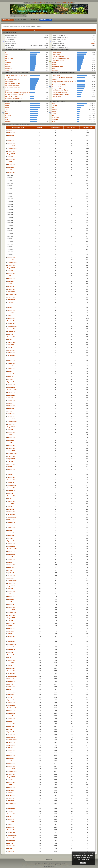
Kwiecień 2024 (11, 279)
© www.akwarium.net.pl (49, 867)
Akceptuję (83, 863)
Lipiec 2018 (10, 461)
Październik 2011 (11, 676)
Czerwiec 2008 (11, 782)
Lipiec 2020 (10, 398)
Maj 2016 (9, 530)
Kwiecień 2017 (11, 501)
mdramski (8, 66)
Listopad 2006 (10, 833)
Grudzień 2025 (11, 143)
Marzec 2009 (10, 758)
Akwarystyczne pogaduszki (59, 56)
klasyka (7, 108)
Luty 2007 (9, 825)
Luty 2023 (9, 316)
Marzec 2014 (10, 599)
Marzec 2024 (10, 281)
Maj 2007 (9, 817)
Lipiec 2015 (10, 557)
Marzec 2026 (10, 135)
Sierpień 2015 (10, 554)
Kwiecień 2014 (11, 597)
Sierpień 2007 (10, 809)
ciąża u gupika (9, 81)
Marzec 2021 (10, 377)
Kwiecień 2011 (11, 692)
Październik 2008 (11, 772)
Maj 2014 (9, 594)
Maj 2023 (9, 308)
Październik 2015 (11, 549)
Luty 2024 (9, 284)
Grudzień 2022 (11, 321)
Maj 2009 (9, 753)
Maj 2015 (9, 562)
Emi (6, 52)
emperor (54, 121)
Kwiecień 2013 (11, 628)
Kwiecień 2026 (11, 133)
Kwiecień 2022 (11, 342)
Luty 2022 (9, 347)
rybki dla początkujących (12, 97)
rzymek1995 (9, 121)
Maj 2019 (9, 435)
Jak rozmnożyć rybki (58, 66)
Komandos (8, 116)
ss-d (7, 119)
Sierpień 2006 (10, 841)
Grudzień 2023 (11, 289)
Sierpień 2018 (10, 459)
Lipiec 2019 (10, 430)
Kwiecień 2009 (11, 756)
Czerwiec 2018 (11, 464)
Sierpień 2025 (10, 154)
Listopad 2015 (10, 546)
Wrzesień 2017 (11, 488)
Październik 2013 (11, 613)
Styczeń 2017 (10, 509)
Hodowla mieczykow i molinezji (13, 98)
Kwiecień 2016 (11, 533)
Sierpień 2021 (10, 363)
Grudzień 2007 (11, 798)
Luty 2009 (9, 761)
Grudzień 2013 (11, 607)
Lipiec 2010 (10, 716)
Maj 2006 (9, 848)
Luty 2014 (9, 602)
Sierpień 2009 (10, 745)
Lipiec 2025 (10, 157)
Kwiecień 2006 (11, 851)
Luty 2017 (9, 507)
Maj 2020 (9, 403)
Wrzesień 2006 (11, 838)
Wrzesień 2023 (11, 297)
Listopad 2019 (10, 419)
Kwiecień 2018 (11, 469)
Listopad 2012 (10, 642)
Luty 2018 (9, 475)
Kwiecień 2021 (11, 374)
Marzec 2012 (10, 663)
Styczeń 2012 (10, 668)
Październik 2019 (11, 422)
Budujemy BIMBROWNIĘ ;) (13, 83)
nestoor (7, 106)
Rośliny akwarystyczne (58, 60)
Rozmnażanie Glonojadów (12, 85)
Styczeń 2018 (10, 477)
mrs (6, 56)
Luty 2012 (9, 666)
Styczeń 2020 (10, 414)
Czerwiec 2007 (11, 814)
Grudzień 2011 (11, 671)
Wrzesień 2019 (11, 424)
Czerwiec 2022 (11, 337)
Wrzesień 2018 (11, 456)
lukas (7, 64)
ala (6, 60)
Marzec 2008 (10, 790)
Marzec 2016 (10, 536)
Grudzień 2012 (11, 639)
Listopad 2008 (10, 769)
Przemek (8, 104)
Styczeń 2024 (10, 286)
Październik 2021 (11, 358)
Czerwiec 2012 (11, 655)
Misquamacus (9, 58)
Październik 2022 (11, 326)
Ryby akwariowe (56, 52)
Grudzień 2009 (11, 734)
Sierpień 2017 (10, 491)
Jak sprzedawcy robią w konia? (60, 95)
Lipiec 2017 (10, 493)
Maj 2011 (9, 689)
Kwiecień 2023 (11, 310)
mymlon (7, 114)
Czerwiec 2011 (11, 687)
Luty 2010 (9, 729)
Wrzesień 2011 (11, 679)
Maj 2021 (9, 371)
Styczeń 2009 (10, 764)
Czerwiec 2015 (11, 560)
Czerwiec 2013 (11, 623)
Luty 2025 (9, 170)
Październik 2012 (11, 644)
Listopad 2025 (10, 146)
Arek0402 (8, 110)
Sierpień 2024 (10, 268)
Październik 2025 (11, 149)
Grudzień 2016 (11, 512)
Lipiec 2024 (10, 271)
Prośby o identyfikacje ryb (12, 79)
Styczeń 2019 (10, 446)
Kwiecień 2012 (11, 660)
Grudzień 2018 (11, 448)
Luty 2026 (9, 138)
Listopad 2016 (10, 514)
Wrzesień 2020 (11, 393)
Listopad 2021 (10, 355)
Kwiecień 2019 (11, 438)
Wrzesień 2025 (11, 151)
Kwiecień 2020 (11, 406)
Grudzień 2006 (11, 830)
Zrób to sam (55, 70)
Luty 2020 (9, 411)
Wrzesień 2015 (11, 552)
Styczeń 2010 (10, 732)
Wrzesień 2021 (11, 361)
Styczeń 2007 (10, 827)
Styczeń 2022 (10, 350)
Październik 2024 (11, 263)
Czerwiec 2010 (11, 719)
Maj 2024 (9, 276)
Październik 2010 (11, 708)
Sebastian (55, 110)
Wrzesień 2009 (11, 742)
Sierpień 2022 (10, 332)
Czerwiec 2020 (11, 400)
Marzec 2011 (10, 695)
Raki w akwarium (57, 97)
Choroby (54, 64)
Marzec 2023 (10, 313)
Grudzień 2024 (11, 257)
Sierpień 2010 (10, 713)
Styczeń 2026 (10, 141)
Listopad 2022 (10, 324)
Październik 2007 (11, 803)
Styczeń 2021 (10, 382)
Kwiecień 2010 (11, 724)
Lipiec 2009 (10, 748)
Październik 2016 (11, 517)
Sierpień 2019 (10, 427)
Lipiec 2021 (10, 366)
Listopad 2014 (10, 578)
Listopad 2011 (10, 674)
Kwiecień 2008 (11, 787)
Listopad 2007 (10, 801)
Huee (7, 112)
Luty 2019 (9, 443)
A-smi (54, 104)
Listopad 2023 (10, 292)
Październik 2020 (11, 390)
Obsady (54, 62)
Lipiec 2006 (10, 843)
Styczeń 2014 (10, 605)
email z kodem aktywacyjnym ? (66, 2)
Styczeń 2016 (10, 541)
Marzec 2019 (10, 440)
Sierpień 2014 (10, 586)
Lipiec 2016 (10, 525)
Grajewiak (8, 62)
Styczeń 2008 (10, 795)
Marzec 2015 (10, 567)
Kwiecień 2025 (11, 165)
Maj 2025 (9, 162)
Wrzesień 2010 (11, 711)
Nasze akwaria (56, 54)
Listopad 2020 (10, 387)
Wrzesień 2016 (11, 520)
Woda (54, 68)
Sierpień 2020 (10, 395)
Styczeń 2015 (10, 573)
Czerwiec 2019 (11, 432)
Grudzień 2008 (11, 766)
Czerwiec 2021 (11, 369)
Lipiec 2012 (10, 652)
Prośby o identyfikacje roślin (13, 87)
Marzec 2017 (10, 504)
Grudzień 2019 (11, 416)
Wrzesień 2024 (11, 265)
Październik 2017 (11, 485)
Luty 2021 (9, 379)
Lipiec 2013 (10, 620)
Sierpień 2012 (10, 650)
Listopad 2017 (10, 483)
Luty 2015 (9, 570)
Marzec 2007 (10, 822)
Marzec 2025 (10, 167)
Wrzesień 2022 (11, 329)
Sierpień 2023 (10, 300)
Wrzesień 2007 (11, 806)
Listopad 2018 (10, 451)
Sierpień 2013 (10, 618)
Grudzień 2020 (11, 385)
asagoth (54, 114)
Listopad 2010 (10, 705)
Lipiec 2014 (10, 589)
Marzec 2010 (10, 727)
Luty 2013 (9, 634)
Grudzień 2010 (11, 703)
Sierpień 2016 (10, 522)
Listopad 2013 (10, 610)
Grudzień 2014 (11, 575)
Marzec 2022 (10, 345)
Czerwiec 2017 (11, 496)
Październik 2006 (11, 835)
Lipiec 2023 (10, 302)
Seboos (7, 54)
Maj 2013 (9, 626)
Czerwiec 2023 (11, 305)
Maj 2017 (9, 499)
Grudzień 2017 (11, 480)
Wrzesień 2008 (11, 774)
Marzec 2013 (10, 631)
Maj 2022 (9, 340)
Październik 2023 (11, 294)
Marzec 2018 (10, 472)
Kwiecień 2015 (11, 565)
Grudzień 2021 (11, 353)
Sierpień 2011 (10, 681)
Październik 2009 (11, 740)
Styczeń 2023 (10, 318)
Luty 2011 (9, 697)
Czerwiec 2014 (11, 591)
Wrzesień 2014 (11, 583)
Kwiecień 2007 (11, 819)
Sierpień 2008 (10, 777)
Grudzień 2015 (11, 544)
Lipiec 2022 (10, 334)
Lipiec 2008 (10, 780)
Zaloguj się (35, 2)
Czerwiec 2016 (11, 528)
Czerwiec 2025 (11, 159)
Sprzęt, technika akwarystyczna (60, 58)
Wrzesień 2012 (11, 647)
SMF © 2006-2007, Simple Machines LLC (55, 863)
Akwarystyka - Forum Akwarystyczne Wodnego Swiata (16, 27)
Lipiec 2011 (10, 684)
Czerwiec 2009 (11, 750)
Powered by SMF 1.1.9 (39, 863)
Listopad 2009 (10, 737)
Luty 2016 (9, 538)
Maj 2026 (9, 130)
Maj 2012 (9, 658)
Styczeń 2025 (10, 173)
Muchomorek (9, 68)
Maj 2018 (9, 467)
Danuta (7, 118)
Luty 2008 (9, 793)
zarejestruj (43, 2)
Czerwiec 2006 (11, 846)
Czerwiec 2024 (11, 273)
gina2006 (8, 70)
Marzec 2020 (10, 408)
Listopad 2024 (10, 260)
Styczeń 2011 (10, 700)
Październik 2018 (11, 453)
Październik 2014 (11, 581)
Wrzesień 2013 (11, 615)
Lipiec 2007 (10, 811)
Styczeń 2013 (10, 636)
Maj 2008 (9, 785)
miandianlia (92, 43)
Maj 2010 (9, 721)
